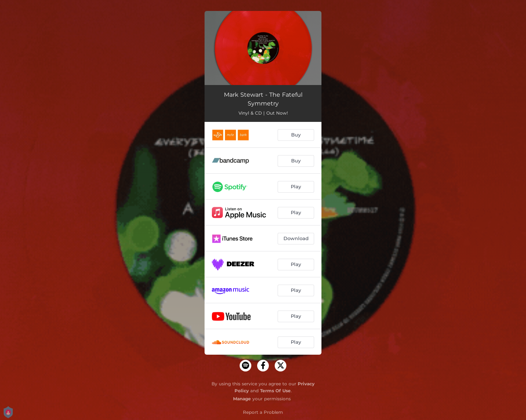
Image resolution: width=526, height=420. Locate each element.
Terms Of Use (275, 391)
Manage (242, 399)
